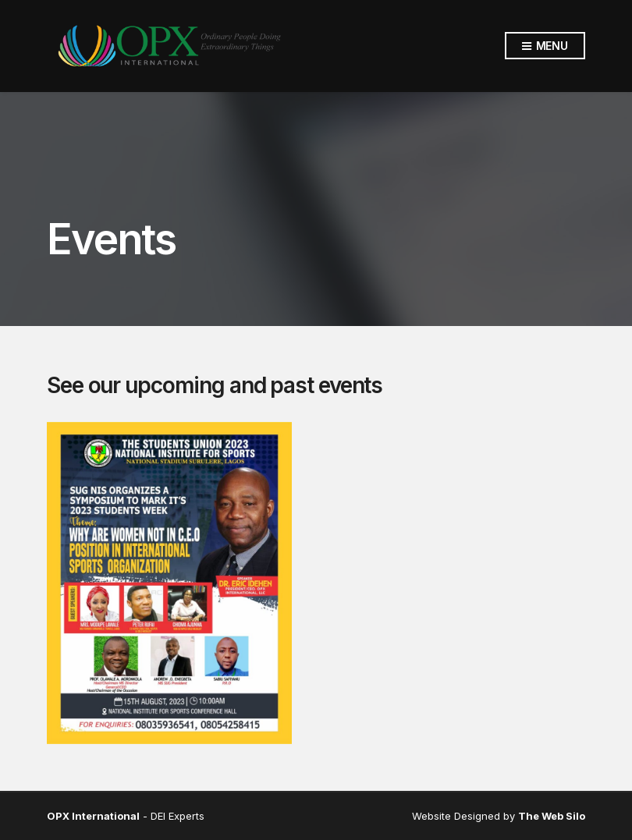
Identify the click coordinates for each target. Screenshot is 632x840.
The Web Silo (552, 816)
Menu (545, 46)
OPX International (93, 816)
